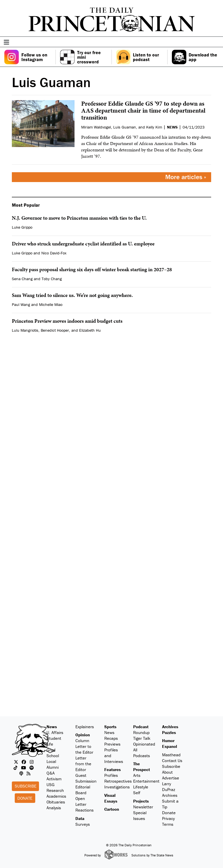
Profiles (111, 775)
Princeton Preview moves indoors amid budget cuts (67, 321)
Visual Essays (111, 798)
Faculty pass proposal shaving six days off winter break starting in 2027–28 (92, 269)
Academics (56, 796)
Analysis (54, 808)
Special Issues (140, 815)
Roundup (141, 732)
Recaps (111, 738)
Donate (25, 798)
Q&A (51, 773)
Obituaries (56, 802)
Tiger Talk (142, 738)
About (167, 772)
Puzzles (169, 732)
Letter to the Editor (84, 749)
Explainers (85, 727)
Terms (168, 824)
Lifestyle (141, 787)
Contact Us (172, 760)
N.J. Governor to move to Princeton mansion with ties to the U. (79, 218)
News (52, 727)
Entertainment (146, 781)
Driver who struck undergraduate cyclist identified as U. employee (83, 244)
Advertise (171, 778)
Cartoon (112, 809)
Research (55, 790)
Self (137, 793)
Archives (170, 727)
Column (82, 741)
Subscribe (26, 786)
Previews (112, 744)
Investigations (117, 787)
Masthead (171, 755)
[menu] (217, 42)
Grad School (53, 753)
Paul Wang (21, 304)
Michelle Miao (51, 304)
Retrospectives (118, 781)
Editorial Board (83, 790)
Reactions (84, 810)
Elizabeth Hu (90, 330)
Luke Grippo (22, 227)
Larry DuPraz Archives (170, 789)
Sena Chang (22, 279)
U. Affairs (55, 732)
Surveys (83, 824)
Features (113, 769)
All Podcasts (142, 753)
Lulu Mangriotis (25, 330)
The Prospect (142, 767)
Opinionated (144, 744)
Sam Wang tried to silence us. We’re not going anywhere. (72, 295)
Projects (141, 801)
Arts (137, 775)
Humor (168, 741)
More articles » (186, 177)
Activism (54, 779)
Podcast (141, 727)
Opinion (83, 735)
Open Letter (81, 801)
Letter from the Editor (83, 764)
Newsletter (143, 807)
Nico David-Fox (54, 253)
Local (51, 761)
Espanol (170, 746)
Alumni (53, 767)
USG (51, 784)
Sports (110, 727)
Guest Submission (86, 778)
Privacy (168, 818)
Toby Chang (52, 279)
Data (80, 818)
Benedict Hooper (55, 330)
